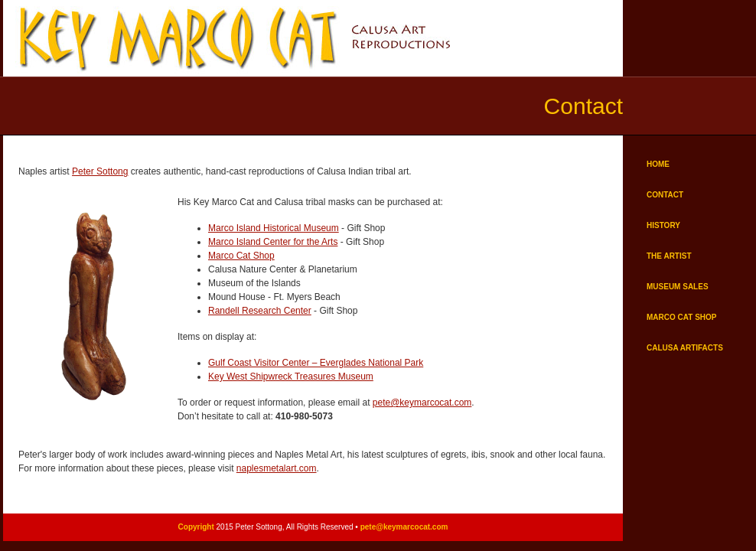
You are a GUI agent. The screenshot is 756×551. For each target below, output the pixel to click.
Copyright (196, 527)
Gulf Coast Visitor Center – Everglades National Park (316, 363)
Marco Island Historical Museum (274, 228)
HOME (658, 164)
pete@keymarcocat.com (422, 403)
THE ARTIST (669, 256)
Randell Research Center (260, 311)
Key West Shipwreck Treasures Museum (291, 377)
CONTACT (665, 195)
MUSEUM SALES (678, 287)
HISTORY (663, 225)
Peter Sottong (100, 171)
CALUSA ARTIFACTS (685, 348)
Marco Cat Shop (241, 256)
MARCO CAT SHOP (681, 317)
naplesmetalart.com (277, 468)
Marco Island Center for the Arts (273, 242)
